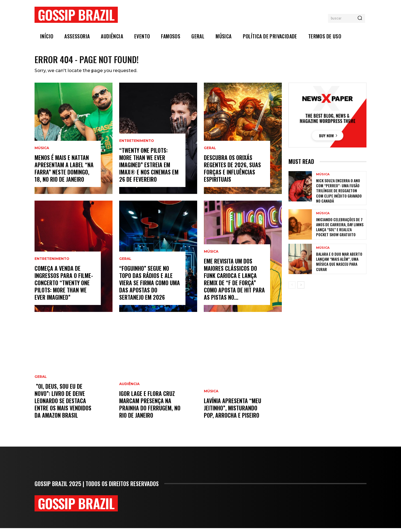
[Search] (360, 18)
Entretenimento (52, 263)
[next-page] (301, 289)
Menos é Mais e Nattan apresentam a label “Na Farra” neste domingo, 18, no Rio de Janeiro (64, 172)
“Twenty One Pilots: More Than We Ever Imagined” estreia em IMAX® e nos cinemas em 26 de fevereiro (149, 169)
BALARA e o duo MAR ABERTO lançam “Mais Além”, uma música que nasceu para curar (339, 265)
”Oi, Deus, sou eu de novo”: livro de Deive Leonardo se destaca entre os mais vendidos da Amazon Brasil (63, 405)
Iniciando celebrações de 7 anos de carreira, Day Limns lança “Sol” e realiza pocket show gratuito (340, 231)
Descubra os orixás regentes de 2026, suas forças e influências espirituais (232, 172)
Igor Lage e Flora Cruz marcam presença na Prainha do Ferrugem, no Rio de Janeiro (150, 408)
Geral (41, 381)
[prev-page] (292, 289)
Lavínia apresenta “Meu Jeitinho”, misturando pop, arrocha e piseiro (233, 412)
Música (42, 152)
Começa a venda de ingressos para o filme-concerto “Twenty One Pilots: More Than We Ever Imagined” (64, 287)
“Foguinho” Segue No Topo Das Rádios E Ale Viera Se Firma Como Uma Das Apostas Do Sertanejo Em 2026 (150, 287)
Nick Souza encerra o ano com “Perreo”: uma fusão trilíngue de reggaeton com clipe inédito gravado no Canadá (339, 194)
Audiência (129, 388)
